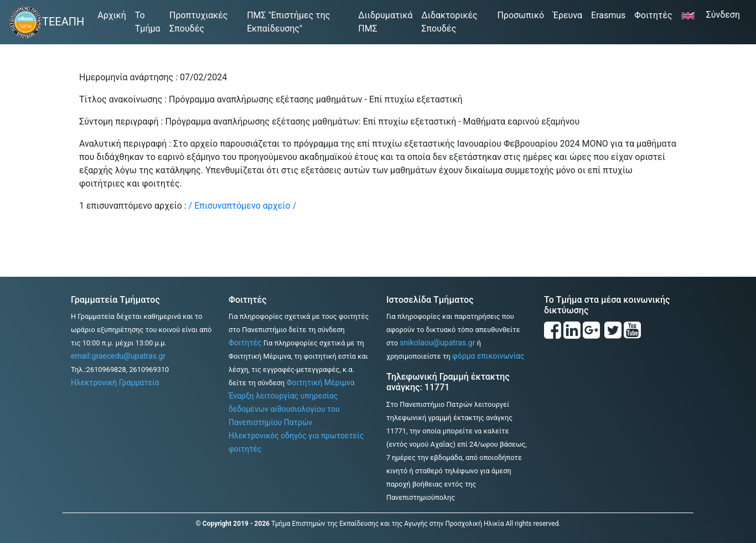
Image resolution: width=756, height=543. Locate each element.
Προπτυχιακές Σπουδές (198, 22)
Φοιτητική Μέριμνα (320, 382)
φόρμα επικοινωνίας (488, 356)
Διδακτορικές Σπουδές (449, 22)
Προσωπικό (521, 15)
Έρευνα (568, 15)
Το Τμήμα (148, 22)
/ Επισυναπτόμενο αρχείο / (243, 206)
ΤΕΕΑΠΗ (63, 22)
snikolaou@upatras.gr (437, 343)
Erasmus (608, 15)
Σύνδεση (727, 14)
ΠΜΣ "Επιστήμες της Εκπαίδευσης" (288, 22)
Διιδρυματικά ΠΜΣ (385, 22)
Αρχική (114, 14)
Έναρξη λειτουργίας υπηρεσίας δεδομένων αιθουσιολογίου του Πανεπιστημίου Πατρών (284, 409)
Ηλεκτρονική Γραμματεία (115, 382)
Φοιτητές (653, 15)
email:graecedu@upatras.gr (118, 356)
